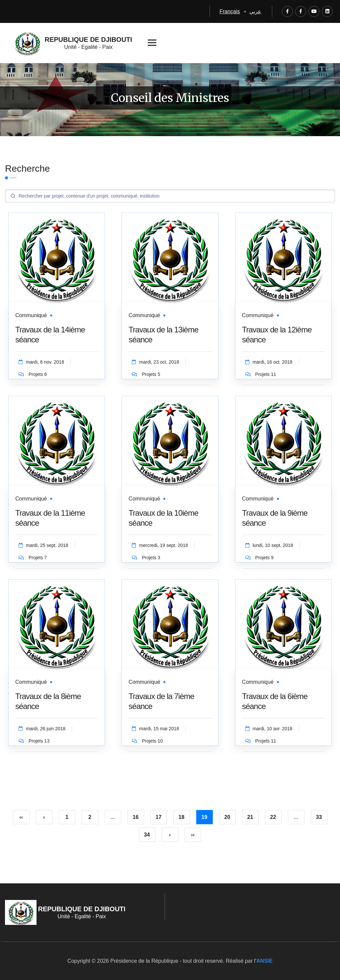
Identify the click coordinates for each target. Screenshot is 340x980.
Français (230, 11)
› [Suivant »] (170, 835)
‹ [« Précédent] (44, 817)
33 (319, 817)
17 (159, 817)
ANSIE (264, 961)
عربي (255, 11)
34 (147, 835)
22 (273, 817)
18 (182, 817)
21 (250, 817)
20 (227, 817)
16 (136, 817)
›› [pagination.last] (193, 835)
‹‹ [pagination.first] (21, 817)
